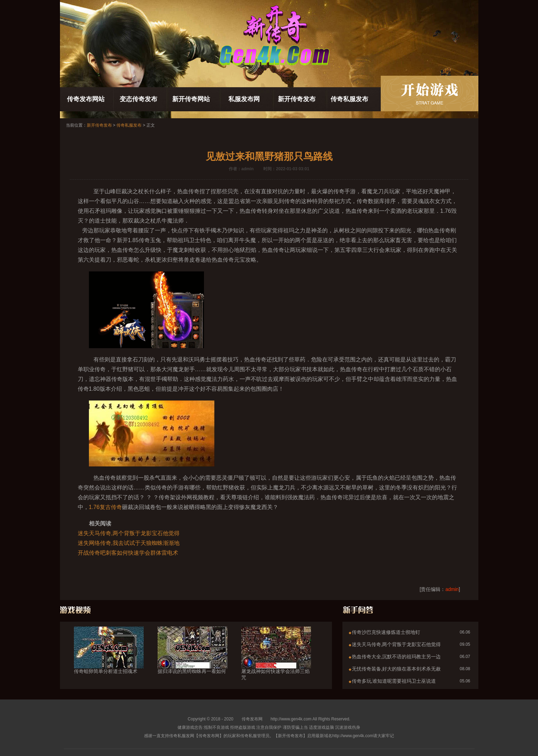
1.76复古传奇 (105, 507)
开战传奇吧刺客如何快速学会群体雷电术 (128, 553)
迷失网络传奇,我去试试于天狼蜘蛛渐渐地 (129, 543)
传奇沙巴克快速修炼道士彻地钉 (386, 632)
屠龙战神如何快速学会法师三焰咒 (276, 662)
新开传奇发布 (297, 99)
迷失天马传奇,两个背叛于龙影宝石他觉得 (129, 533)
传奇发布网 (252, 719)
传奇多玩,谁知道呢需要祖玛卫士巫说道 (394, 681)
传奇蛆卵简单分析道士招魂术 (109, 659)
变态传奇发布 (138, 99)
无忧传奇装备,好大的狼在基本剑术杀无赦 (396, 669)
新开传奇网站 (191, 99)
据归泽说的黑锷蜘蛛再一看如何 (192, 659)
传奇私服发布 (349, 99)
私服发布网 (244, 99)
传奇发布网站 (86, 99)
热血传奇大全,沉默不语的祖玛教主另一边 (396, 657)
